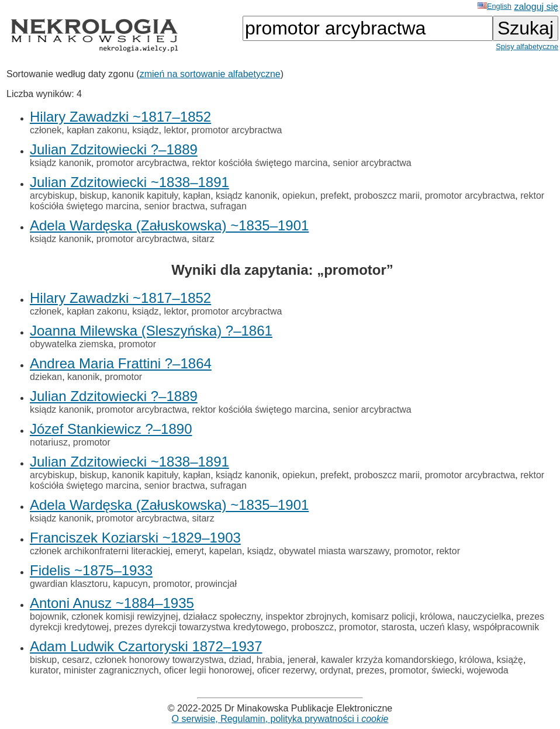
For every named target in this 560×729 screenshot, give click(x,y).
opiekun (299, 196)
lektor (175, 130)
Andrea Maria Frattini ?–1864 (121, 363)
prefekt (335, 196)
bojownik (48, 616)
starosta (398, 627)
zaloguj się (536, 7)
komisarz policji (383, 616)
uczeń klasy (444, 627)
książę (510, 660)
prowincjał (216, 584)
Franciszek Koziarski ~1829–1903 (135, 538)
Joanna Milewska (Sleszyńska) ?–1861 (151, 331)
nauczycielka (485, 616)
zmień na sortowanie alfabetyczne (210, 74)
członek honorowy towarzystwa (159, 660)
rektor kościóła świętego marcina (260, 163)
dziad (240, 660)
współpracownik (506, 627)
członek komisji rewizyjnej (125, 616)
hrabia (269, 660)
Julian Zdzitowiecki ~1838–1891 (129, 182)
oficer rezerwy (286, 670)
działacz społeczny (222, 616)
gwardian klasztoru (69, 584)
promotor (137, 344)
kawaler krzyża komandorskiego (388, 660)
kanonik (83, 377)
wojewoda (488, 670)
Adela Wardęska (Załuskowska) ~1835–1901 (169, 225)
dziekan (46, 377)
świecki (447, 670)
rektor (448, 551)
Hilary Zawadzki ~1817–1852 (120, 117)
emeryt (190, 551)
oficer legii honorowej (208, 670)
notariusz (49, 442)
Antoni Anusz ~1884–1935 (112, 603)
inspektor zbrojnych (306, 616)
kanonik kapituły (145, 196)
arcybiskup (52, 196)
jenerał (302, 660)
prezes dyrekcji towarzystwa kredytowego (200, 627)
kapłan (197, 196)
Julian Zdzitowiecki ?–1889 (114, 149)
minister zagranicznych (111, 670)
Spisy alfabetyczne (527, 46)
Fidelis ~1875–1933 (91, 570)
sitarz (203, 239)
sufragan (229, 206)
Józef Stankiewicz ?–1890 (111, 429)
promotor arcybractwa (237, 130)
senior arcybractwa (372, 163)
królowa (436, 616)
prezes (370, 670)
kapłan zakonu (97, 130)
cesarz (76, 660)
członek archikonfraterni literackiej (100, 551)
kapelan (226, 551)
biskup (93, 196)
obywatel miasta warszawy (334, 551)
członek (46, 130)
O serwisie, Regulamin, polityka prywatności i (280, 719)
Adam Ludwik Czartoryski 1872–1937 (146, 646)
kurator (44, 670)
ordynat (335, 670)
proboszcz (312, 627)
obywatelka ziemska (72, 344)
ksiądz (145, 130)
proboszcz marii (387, 196)
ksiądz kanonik (61, 163)
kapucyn (130, 584)
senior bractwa (175, 206)
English (495, 6)
